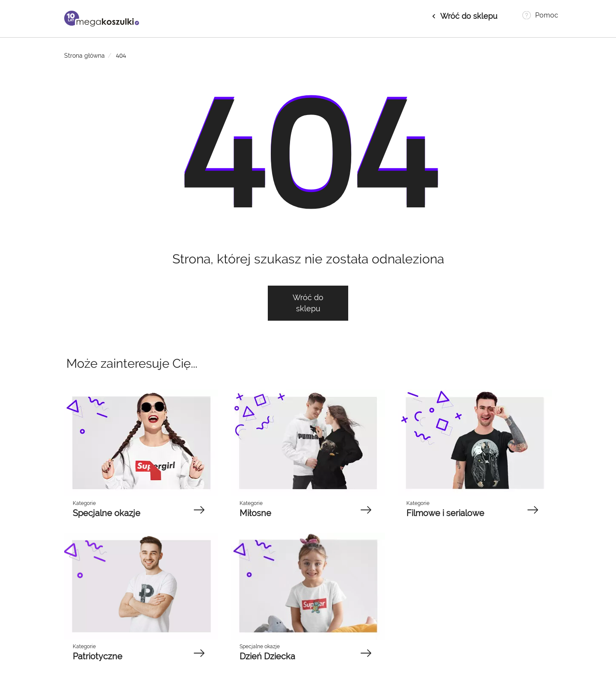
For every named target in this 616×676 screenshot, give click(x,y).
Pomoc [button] (547, 15)
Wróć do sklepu (469, 16)
